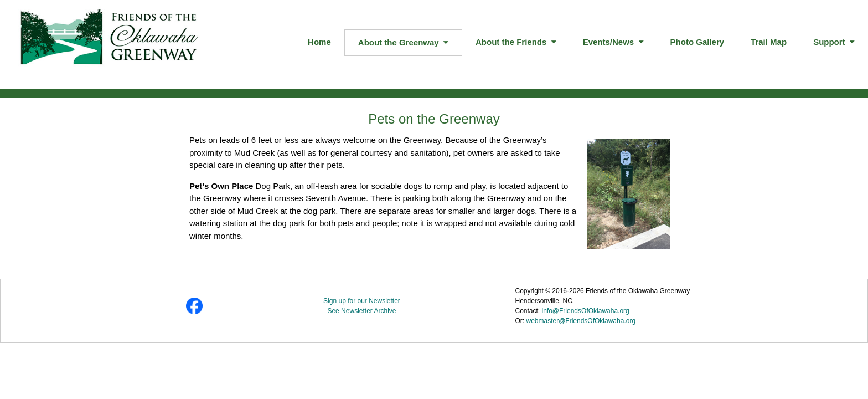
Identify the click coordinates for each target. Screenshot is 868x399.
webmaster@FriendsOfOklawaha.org (581, 321)
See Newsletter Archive (361, 311)
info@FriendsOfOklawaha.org (586, 311)
